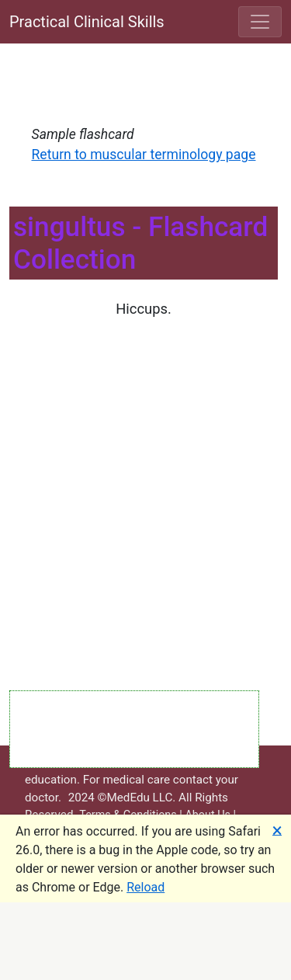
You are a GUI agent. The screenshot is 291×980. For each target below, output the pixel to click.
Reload (145, 887)
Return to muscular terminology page (144, 155)
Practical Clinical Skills (87, 22)
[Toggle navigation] (260, 22)
